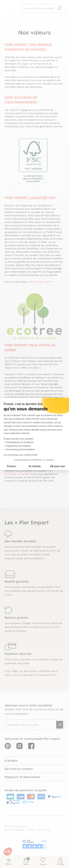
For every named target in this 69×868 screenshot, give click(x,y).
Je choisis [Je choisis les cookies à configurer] (34, 466)
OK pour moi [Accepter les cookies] (57, 466)
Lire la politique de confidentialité (21, 455)
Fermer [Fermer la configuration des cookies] (11, 466)
